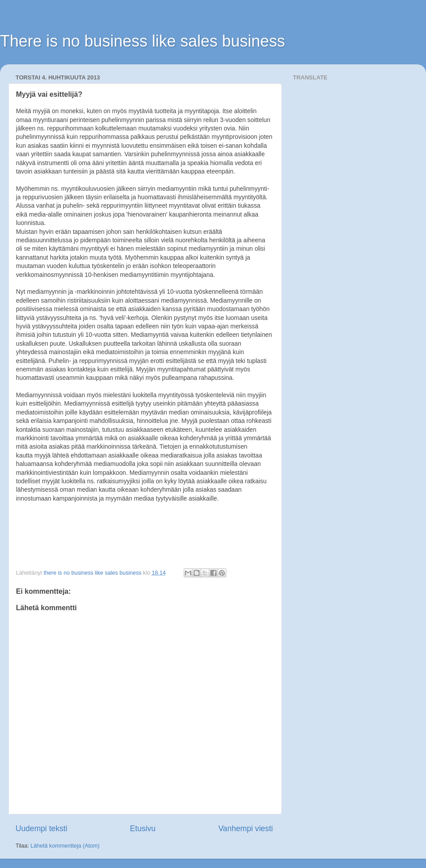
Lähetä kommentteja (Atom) (65, 846)
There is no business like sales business (142, 41)
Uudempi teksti (41, 829)
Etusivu (143, 829)
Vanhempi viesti (246, 829)
